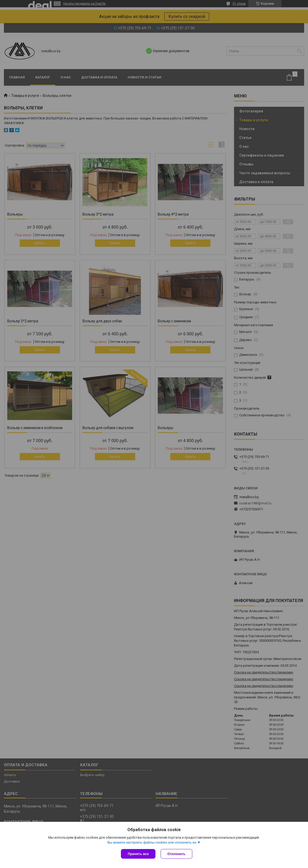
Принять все (138, 854)
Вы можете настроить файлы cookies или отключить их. (152, 842)
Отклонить (176, 854)
